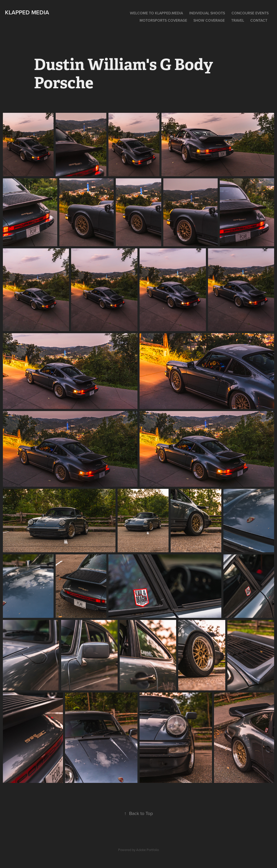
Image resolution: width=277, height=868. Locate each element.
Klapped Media (27, 12)
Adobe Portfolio (148, 850)
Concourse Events (250, 13)
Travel (238, 20)
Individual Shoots (207, 13)
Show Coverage (209, 20)
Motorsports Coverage (163, 20)
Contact (259, 20)
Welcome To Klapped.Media (156, 13)
